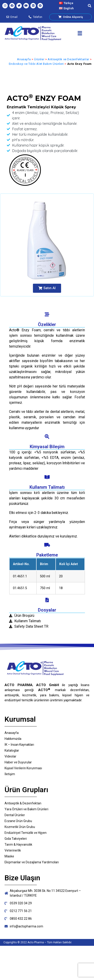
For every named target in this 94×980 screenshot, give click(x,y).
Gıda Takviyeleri (16, 839)
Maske (9, 856)
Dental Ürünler (15, 815)
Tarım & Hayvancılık (18, 844)
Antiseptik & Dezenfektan (23, 803)
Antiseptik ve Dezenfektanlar (68, 59)
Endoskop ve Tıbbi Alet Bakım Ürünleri (36, 64)
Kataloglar (12, 750)
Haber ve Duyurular (18, 762)
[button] (80, 33)
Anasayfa (24, 59)
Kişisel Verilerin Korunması (23, 768)
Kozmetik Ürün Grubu (20, 827)
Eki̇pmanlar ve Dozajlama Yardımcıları (32, 862)
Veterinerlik (13, 850)
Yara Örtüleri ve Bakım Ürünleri (26, 809)
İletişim (10, 774)
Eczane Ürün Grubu (18, 821)
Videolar (10, 756)
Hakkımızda (13, 739)
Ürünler (39, 59)
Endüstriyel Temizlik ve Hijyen (26, 833)
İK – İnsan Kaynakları (19, 745)
